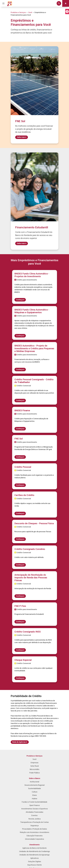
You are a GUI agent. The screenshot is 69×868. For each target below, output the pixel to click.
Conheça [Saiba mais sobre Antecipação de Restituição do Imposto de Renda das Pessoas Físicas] (19, 596)
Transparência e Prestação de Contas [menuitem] (34, 822)
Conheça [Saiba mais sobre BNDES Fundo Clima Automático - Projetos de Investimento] (19, 300)
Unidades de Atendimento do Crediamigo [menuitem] (35, 851)
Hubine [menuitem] (35, 799)
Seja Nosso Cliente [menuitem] (34, 865)
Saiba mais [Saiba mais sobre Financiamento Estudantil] (21, 243)
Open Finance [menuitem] (35, 805)
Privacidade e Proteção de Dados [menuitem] (35, 829)
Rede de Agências (19, 742)
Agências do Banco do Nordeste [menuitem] (34, 848)
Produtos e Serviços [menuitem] (34, 756)
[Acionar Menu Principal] (3, 3)
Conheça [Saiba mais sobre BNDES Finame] (19, 429)
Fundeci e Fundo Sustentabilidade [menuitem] (34, 802)
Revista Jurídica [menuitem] (35, 819)
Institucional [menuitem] (34, 782)
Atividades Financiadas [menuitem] (35, 812)
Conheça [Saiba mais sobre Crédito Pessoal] (19, 485)
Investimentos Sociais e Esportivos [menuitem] (35, 809)
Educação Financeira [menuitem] (35, 836)
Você (30, 13)
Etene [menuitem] (35, 795)
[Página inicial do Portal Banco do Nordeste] (10, 3)
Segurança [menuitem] (34, 826)
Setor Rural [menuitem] (35, 766)
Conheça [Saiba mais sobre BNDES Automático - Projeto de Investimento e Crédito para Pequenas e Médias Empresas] (19, 370)
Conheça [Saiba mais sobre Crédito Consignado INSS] (19, 650)
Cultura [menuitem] (35, 792)
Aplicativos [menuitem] (35, 858)
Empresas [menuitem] (35, 763)
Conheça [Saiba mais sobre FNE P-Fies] (19, 622)
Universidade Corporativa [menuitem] (34, 839)
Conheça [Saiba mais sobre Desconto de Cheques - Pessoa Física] (19, 539)
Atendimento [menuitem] (34, 845)
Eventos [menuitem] (34, 816)
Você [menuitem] (34, 759)
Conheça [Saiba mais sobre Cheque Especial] (19, 678)
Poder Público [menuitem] (35, 773)
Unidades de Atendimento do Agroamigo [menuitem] (34, 855)
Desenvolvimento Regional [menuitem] (35, 785)
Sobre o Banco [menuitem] (35, 778)
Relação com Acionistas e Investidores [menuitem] (35, 832)
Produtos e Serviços (18, 13)
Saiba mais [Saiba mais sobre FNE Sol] (21, 137)
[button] (67, 12)
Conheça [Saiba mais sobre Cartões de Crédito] (19, 513)
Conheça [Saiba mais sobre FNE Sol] (19, 457)
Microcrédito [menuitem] (34, 769)
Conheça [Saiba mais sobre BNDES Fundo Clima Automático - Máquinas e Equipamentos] (19, 336)
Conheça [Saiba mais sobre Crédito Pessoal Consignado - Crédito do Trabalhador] (19, 401)
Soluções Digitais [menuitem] (35, 862)
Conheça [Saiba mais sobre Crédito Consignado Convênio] (19, 565)
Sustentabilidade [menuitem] (34, 789)
